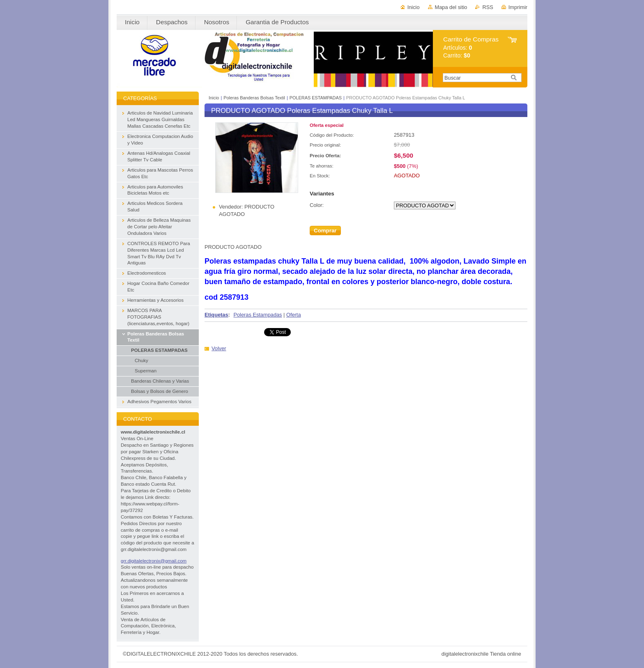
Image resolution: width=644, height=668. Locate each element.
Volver (219, 348)
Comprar (325, 231)
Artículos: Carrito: (471, 47)
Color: (317, 205)
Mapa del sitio (451, 7)
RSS (488, 7)
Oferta (294, 315)
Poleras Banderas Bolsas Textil (254, 98)
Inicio (414, 7)
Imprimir (518, 7)
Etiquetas (216, 315)
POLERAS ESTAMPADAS (316, 98)
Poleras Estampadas (258, 315)
